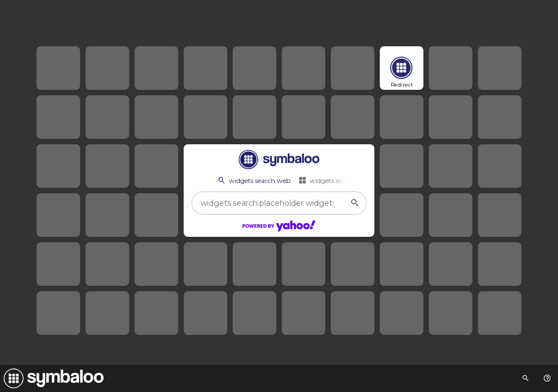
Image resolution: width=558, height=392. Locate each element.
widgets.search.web (253, 180)
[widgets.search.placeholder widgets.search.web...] (279, 203)
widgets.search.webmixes (343, 180)
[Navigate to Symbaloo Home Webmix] (52, 378)
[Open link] (402, 68)
